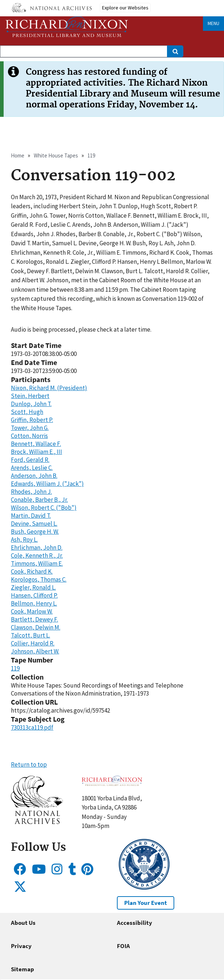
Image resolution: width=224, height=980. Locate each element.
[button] (37, 822)
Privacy (21, 946)
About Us (23, 923)
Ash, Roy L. (24, 540)
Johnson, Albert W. (35, 651)
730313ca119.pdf (32, 727)
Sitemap (23, 969)
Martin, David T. (31, 516)
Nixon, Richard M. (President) (49, 388)
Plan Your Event (146, 903)
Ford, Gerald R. (30, 460)
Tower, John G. (30, 428)
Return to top (29, 764)
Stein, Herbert (30, 396)
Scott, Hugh (27, 412)
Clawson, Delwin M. (36, 627)
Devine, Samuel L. (34, 524)
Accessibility (135, 923)
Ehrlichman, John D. (37, 548)
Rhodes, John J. (31, 492)
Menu (213, 23)
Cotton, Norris (29, 436)
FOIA (123, 946)
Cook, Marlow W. (32, 611)
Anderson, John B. (34, 476)
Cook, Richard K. (32, 571)
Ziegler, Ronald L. (33, 587)
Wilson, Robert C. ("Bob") (44, 508)
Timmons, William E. (37, 563)
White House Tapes (56, 155)
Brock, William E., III (36, 452)
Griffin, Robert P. (32, 420)
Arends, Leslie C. (32, 468)
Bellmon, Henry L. (34, 603)
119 (91, 155)
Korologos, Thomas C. (39, 579)
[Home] (67, 27)
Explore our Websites (125, 8)
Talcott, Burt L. (30, 635)
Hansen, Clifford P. (34, 595)
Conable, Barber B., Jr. (39, 500)
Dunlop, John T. (31, 404)
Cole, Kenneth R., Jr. (37, 555)
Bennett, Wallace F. (36, 444)
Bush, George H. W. (35, 532)
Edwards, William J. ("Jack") (47, 484)
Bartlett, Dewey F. (34, 619)
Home (18, 155)
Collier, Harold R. (33, 643)
